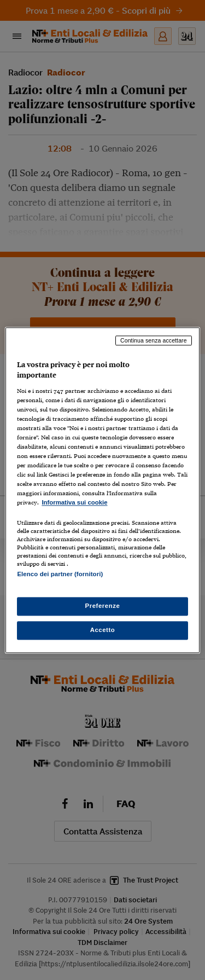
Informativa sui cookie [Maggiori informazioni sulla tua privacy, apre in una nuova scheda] (74, 503)
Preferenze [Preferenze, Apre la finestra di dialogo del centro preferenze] (103, 606)
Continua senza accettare (154, 340)
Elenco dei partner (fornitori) (60, 574)
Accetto (103, 630)
